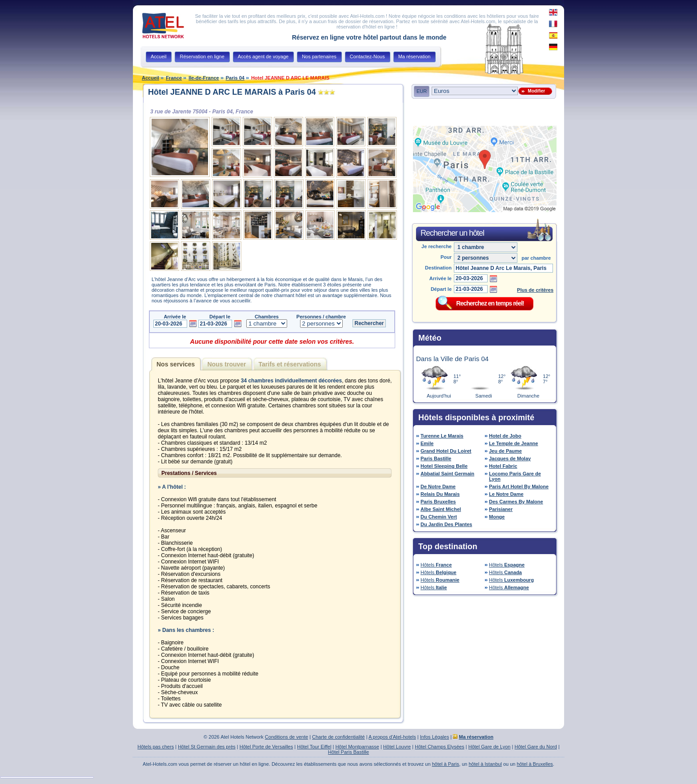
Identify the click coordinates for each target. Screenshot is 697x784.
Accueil (150, 78)
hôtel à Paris (446, 764)
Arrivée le (441, 278)
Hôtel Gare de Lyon (489, 747)
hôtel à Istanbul (485, 764)
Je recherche (437, 246)
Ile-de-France (204, 78)
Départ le (441, 289)
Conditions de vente (286, 737)
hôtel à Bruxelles (535, 764)
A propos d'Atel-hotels (392, 737)
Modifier (535, 91)
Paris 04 (235, 78)
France (174, 78)
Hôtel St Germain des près (207, 747)
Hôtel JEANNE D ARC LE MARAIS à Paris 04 (232, 92)
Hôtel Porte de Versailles (266, 747)
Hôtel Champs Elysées (439, 747)
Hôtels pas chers (156, 747)
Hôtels (436, 565)
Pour (446, 257)
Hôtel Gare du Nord (535, 747)
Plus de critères (535, 290)
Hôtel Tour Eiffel (314, 747)
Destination (438, 268)
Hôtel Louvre (397, 747)
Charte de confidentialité (338, 737)
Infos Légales (435, 737)
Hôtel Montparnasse (357, 747)
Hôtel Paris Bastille (348, 752)
